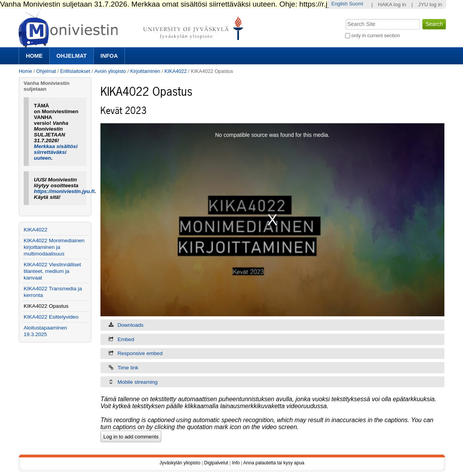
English (340, 4)
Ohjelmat (71, 56)
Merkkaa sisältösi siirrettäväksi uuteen (56, 152)
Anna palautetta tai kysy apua (274, 463)
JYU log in (430, 4)
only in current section (376, 35)
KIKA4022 (176, 71)
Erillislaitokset (75, 71)
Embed (126, 339)
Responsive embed (140, 353)
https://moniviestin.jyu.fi (64, 191)
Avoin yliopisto (110, 71)
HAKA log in (392, 4)
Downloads (130, 325)
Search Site (345, 18)
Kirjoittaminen (145, 71)
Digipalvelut (216, 463)
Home (34, 56)
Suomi (356, 4)
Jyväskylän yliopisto (180, 463)
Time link (128, 368)
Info (236, 463)
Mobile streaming (138, 382)
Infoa (109, 56)
